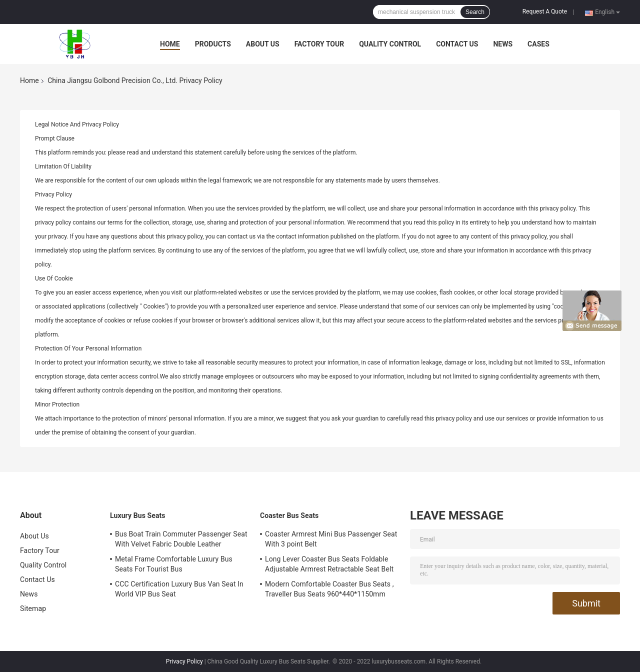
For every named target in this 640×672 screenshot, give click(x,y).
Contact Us (457, 44)
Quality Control (390, 44)
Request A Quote (545, 11)
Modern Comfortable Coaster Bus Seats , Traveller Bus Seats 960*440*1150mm (329, 589)
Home (170, 44)
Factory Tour (319, 44)
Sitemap (33, 608)
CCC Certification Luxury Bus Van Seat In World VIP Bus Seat (179, 589)
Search (475, 12)
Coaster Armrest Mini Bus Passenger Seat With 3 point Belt (331, 539)
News (503, 44)
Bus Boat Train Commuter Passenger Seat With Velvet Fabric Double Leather (181, 539)
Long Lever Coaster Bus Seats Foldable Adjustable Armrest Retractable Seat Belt (329, 564)
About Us (263, 44)
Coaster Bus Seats (289, 515)
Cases (538, 44)
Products (213, 44)
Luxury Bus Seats (138, 515)
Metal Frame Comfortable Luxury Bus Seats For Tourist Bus (174, 564)
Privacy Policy (184, 661)
